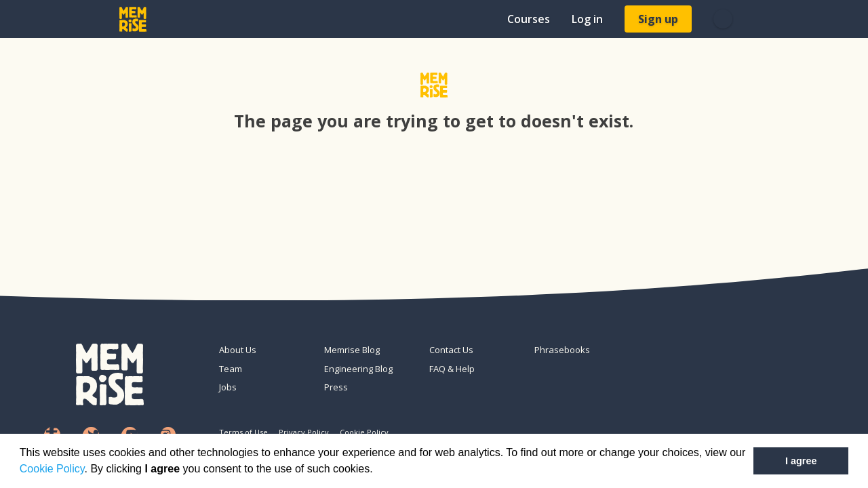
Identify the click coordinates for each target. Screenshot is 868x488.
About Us (238, 350)
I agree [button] (801, 461)
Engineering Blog (358, 369)
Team (231, 369)
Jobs (228, 387)
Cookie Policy (52, 469)
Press (336, 387)
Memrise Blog (352, 350)
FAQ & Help (452, 369)
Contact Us (451, 350)
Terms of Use (243, 432)
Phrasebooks (562, 350)
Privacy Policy (304, 432)
